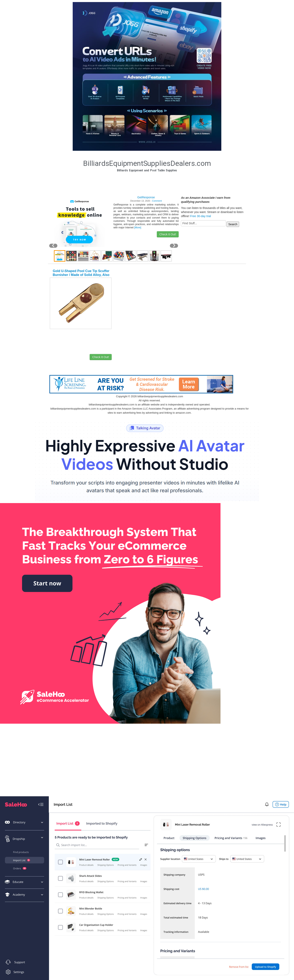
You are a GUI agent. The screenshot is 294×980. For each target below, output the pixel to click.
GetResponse (146, 197)
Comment (157, 201)
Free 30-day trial (200, 216)
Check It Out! (168, 234)
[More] (138, 228)
